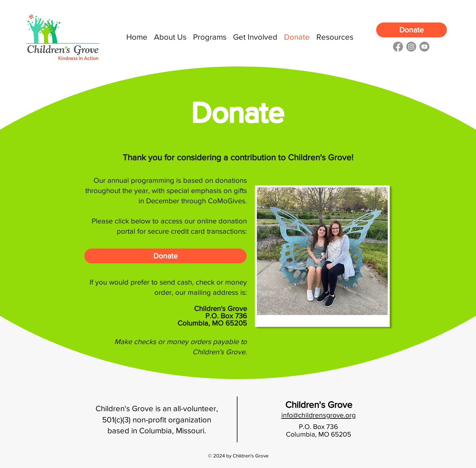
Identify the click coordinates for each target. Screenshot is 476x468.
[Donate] (412, 30)
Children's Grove (319, 405)
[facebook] (398, 47)
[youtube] (424, 47)
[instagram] (411, 47)
